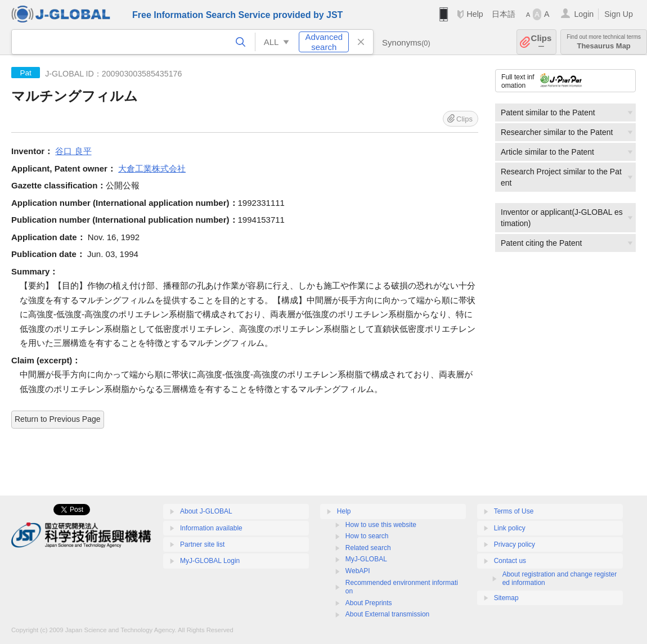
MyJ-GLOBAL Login (210, 561)
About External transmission (387, 614)
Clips (542, 42)
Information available (211, 528)
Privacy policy (515, 544)
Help (475, 14)
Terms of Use (514, 511)
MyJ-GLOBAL (366, 559)
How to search (367, 536)
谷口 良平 (73, 151)
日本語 (504, 14)
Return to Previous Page (58, 419)
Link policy (510, 528)
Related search (368, 548)
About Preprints (369, 603)
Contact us (510, 561)
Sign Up (619, 14)
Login (584, 14)
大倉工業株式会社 (152, 168)
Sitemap (506, 598)
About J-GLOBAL (206, 511)
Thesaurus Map (604, 42)
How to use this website (381, 525)
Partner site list (202, 544)
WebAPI (358, 571)
